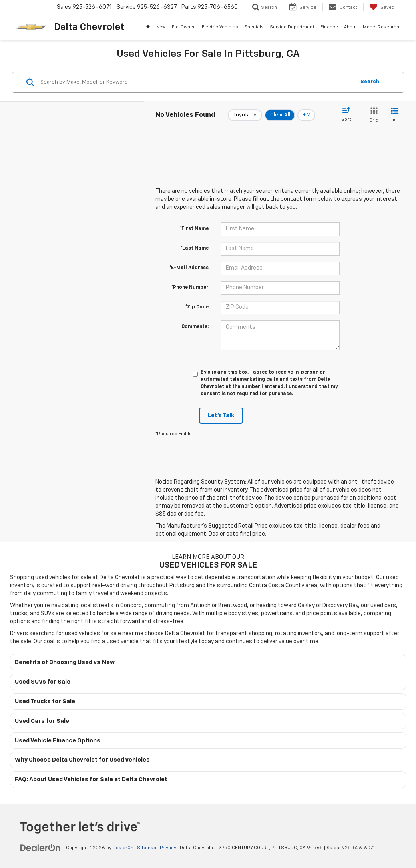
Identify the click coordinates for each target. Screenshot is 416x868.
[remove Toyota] (245, 115)
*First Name (194, 229)
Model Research (381, 27)
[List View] (395, 115)
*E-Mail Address (189, 268)
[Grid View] (372, 115)
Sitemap (147, 848)
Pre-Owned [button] (184, 27)
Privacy (168, 848)
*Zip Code (197, 307)
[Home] (148, 27)
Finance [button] (329, 27)
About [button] (350, 27)
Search (370, 82)
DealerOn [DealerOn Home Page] (123, 848)
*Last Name (195, 248)
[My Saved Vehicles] (382, 7)
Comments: (195, 327)
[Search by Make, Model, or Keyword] (197, 82)
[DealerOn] (40, 848)
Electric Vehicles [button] (220, 27)
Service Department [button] (292, 27)
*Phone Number (190, 288)
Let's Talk (221, 416)
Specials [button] (254, 27)
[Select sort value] (349, 115)
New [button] (161, 27)
